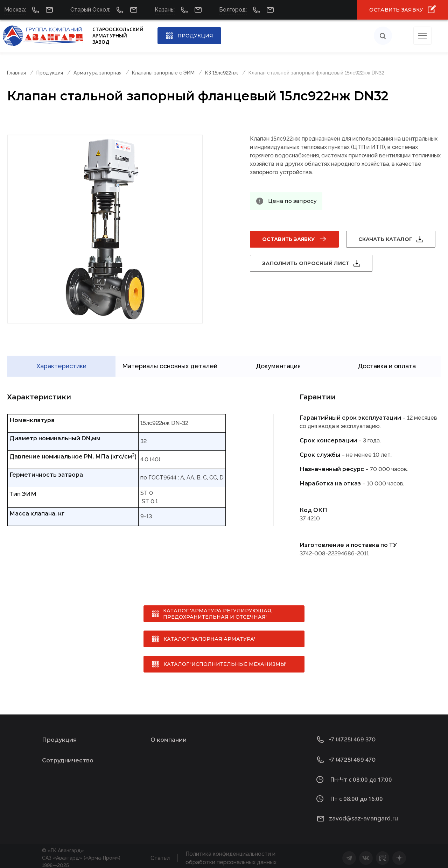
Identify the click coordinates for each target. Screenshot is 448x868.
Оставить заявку (288, 239)
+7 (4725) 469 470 (352, 756)
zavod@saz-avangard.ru (363, 815)
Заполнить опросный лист (306, 263)
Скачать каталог (385, 239)
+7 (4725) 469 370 (352, 736)
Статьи (160, 854)
